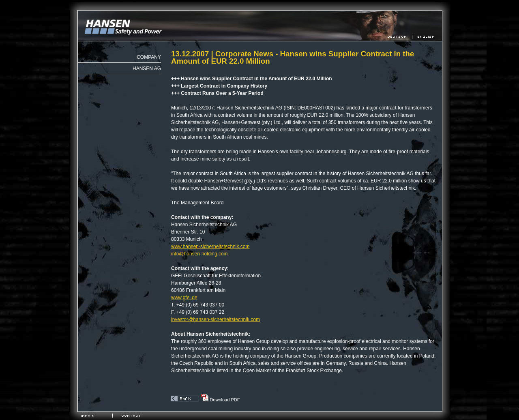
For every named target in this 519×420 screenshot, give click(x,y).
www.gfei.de (184, 298)
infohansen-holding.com (199, 254)
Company (149, 57)
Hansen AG (147, 69)
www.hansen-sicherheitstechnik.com (210, 246)
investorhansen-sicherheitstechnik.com (216, 319)
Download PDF (220, 400)
